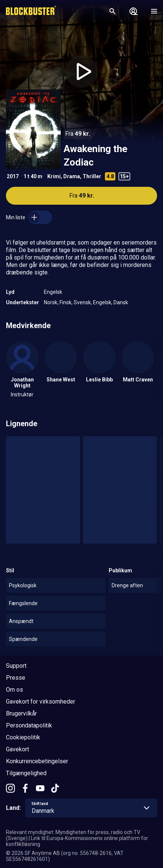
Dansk (121, 302)
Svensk (82, 302)
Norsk (51, 302)
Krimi (54, 176)
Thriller (92, 176)
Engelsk (53, 292)
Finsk (65, 302)
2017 (13, 176)
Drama (72, 176)
